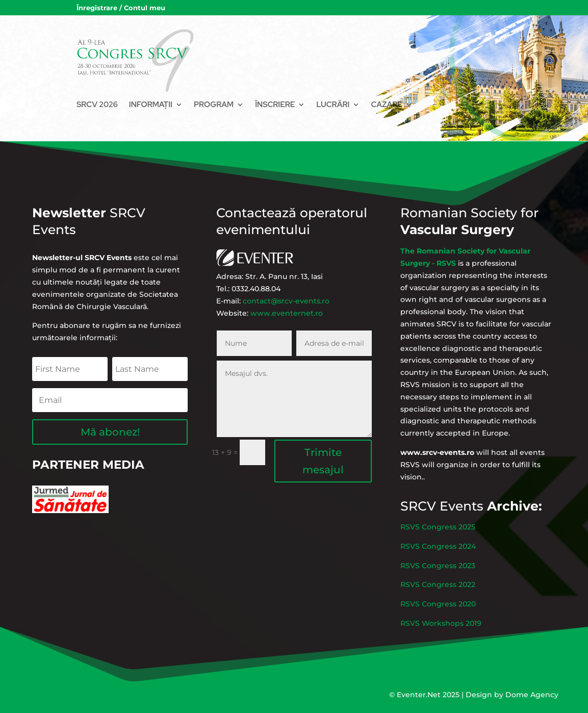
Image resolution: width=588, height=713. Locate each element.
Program (214, 105)
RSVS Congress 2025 (455, 548)
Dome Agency (532, 695)
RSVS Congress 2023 (455, 570)
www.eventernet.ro (290, 301)
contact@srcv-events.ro (290, 294)
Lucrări (333, 105)
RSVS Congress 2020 (455, 592)
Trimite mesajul (311, 437)
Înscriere (275, 105)
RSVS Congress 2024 (455, 558)
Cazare (386, 105)
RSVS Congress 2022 (455, 581)
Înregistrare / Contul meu (121, 8)
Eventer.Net (420, 695)
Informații (151, 105)
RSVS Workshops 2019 (457, 603)
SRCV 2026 (97, 105)
